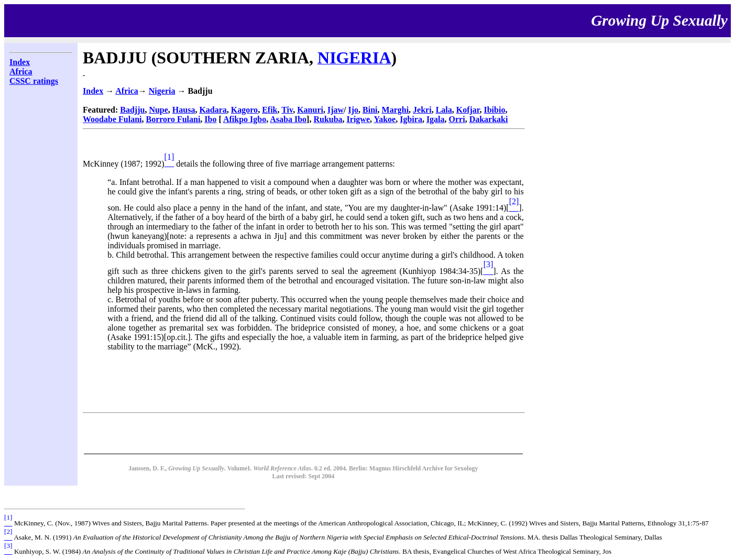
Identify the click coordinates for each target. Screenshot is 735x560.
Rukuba (328, 119)
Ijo (354, 110)
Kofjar (468, 110)
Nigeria (162, 91)
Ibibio (494, 110)
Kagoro (244, 110)
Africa (21, 72)
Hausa (184, 110)
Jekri (422, 110)
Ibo (210, 119)
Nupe (158, 110)
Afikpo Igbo (245, 119)
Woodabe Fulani (112, 119)
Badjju (132, 110)
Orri (457, 119)
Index (20, 62)
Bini (370, 110)
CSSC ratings (34, 81)
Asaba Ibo (288, 119)
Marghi (396, 110)
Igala (436, 119)
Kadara (213, 110)
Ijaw (336, 110)
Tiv (287, 110)
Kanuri (310, 110)
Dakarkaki (489, 119)
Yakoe (385, 119)
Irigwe (358, 119)
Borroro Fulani (173, 119)
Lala (444, 110)
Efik (270, 110)
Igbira (411, 119)
